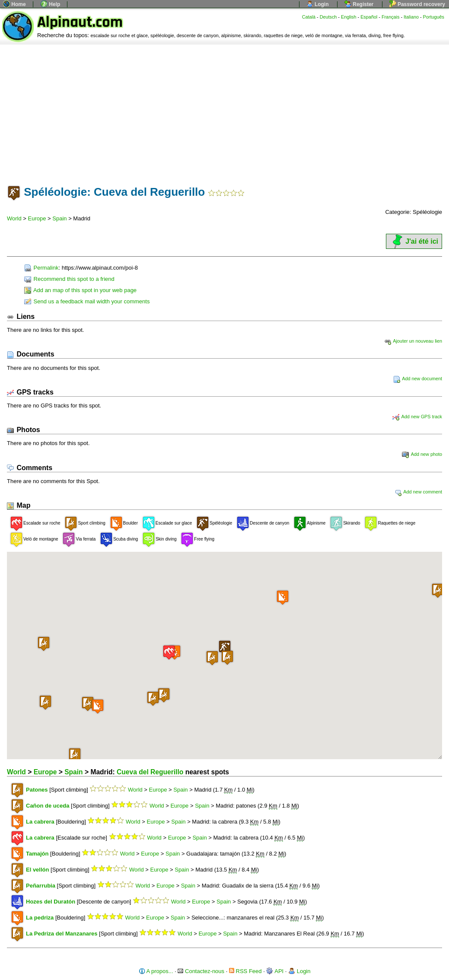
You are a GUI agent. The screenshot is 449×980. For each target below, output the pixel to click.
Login (318, 4)
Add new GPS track (417, 417)
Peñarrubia (41, 886)
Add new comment (418, 492)
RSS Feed (245, 971)
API (275, 971)
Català (309, 17)
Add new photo (422, 454)
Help (50, 4)
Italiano (411, 17)
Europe (37, 218)
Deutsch (328, 17)
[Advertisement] (224, 109)
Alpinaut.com (80, 22)
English (349, 17)
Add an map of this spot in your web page (80, 290)
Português (434, 17)
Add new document (418, 379)
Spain (59, 218)
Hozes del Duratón (51, 902)
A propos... (156, 971)
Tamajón (37, 854)
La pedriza (40, 918)
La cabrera (40, 822)
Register (359, 4)
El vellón (37, 870)
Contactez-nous (201, 971)
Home (14, 4)
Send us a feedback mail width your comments (87, 301)
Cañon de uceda (48, 806)
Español (369, 17)
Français (391, 17)
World (14, 218)
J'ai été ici (414, 241)
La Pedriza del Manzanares (62, 934)
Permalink (41, 268)
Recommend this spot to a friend (69, 279)
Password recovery (417, 4)
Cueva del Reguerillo (150, 772)
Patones (37, 790)
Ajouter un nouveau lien (413, 341)
